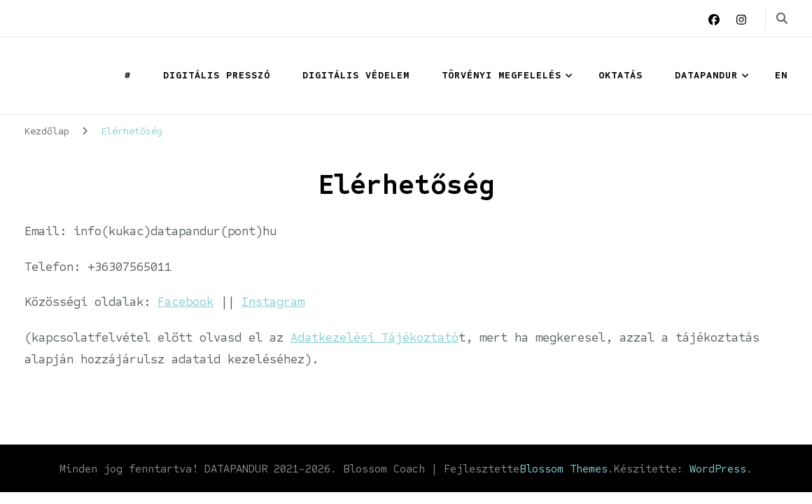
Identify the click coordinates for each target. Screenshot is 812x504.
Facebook (185, 302)
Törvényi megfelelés (502, 75)
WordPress (718, 469)
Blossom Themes (563, 469)
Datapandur (706, 75)
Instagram (273, 302)
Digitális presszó (217, 75)
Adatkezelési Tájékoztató (374, 337)
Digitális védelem (356, 75)
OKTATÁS (621, 75)
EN (781, 75)
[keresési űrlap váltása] (782, 19)
